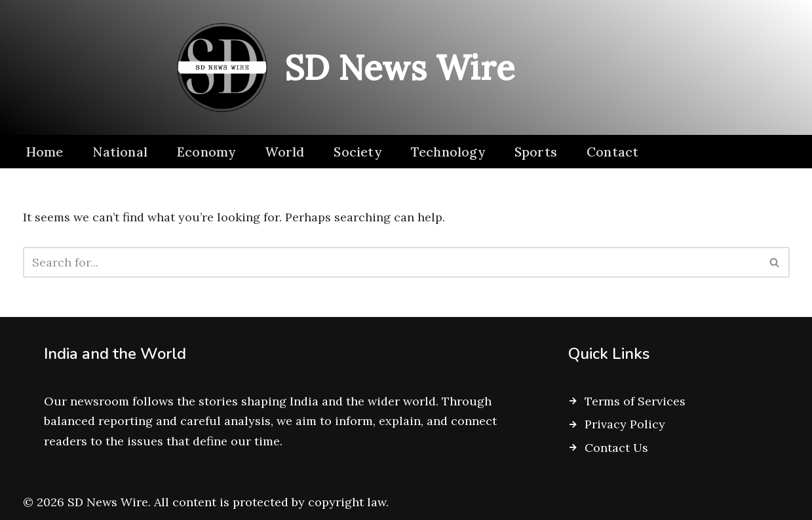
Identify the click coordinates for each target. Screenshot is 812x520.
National (120, 152)
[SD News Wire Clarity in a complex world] (340, 67)
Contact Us (616, 448)
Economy (206, 152)
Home (45, 152)
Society (357, 152)
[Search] (392, 262)
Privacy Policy (625, 424)
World (284, 152)
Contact (612, 152)
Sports (536, 152)
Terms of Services (635, 401)
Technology (448, 152)
